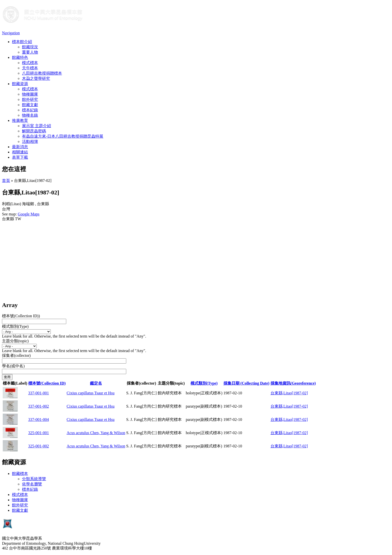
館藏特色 (20, 57)
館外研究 (30, 99)
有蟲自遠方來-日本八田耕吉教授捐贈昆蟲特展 (63, 136)
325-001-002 (39, 446)
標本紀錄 (30, 110)
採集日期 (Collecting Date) (246, 383)
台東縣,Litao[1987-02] (289, 393)
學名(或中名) (13, 366)
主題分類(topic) (15, 341)
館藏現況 (30, 47)
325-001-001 (39, 433)
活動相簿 (30, 142)
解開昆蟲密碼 (34, 131)
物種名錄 (30, 115)
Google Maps (29, 214)
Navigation (11, 33)
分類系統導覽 (34, 479)
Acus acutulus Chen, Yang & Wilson (96, 433)
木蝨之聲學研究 (36, 78)
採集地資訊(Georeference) (293, 383)
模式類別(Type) (15, 326)
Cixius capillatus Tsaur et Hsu (91, 393)
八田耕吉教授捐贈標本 (42, 73)
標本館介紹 (22, 42)
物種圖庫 (30, 94)
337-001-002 (39, 406)
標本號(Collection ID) (47, 383)
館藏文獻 (30, 105)
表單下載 (20, 157)
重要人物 (30, 52)
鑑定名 (96, 383)
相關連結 (20, 152)
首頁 (6, 181)
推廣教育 (20, 120)
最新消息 (20, 147)
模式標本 (30, 63)
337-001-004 (39, 420)
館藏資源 (20, 84)
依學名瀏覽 (32, 484)
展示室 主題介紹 (36, 126)
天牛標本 (30, 68)
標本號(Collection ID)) (21, 316)
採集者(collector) (16, 355)
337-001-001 (39, 393)
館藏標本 (20, 474)
